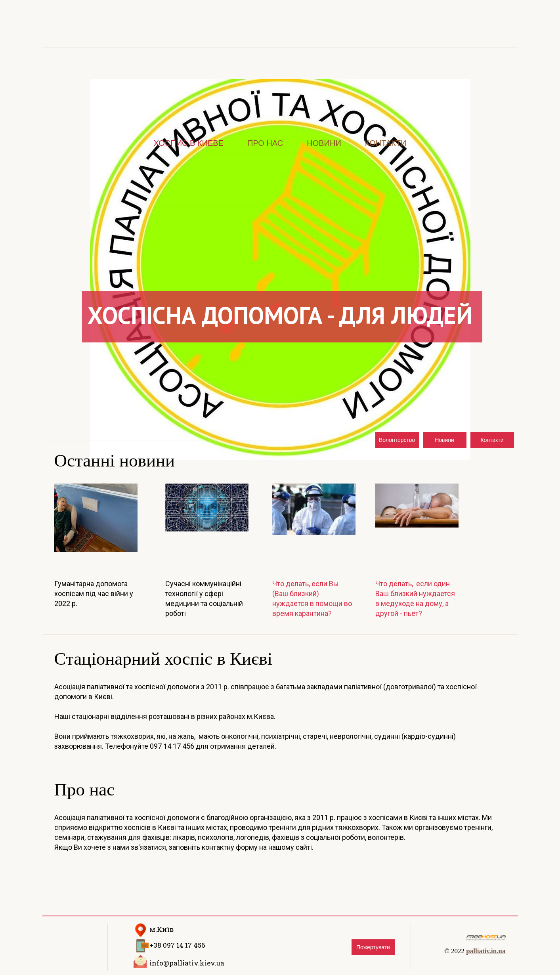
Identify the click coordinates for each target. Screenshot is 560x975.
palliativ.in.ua (486, 951)
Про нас (265, 143)
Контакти (386, 143)
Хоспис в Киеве (189, 143)
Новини (324, 143)
